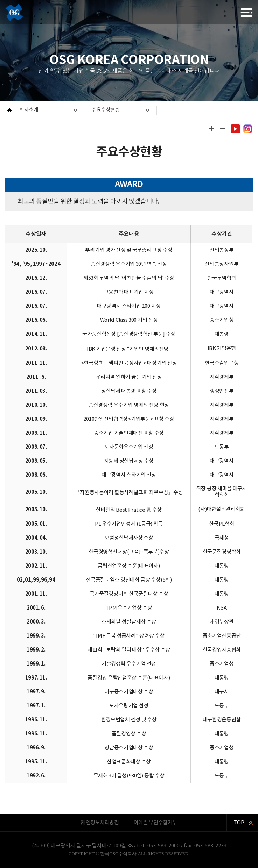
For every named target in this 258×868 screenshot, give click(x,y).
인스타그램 (247, 129)
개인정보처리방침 (100, 823)
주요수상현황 (106, 110)
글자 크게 (212, 129)
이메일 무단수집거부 (155, 823)
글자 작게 (222, 129)
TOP (239, 823)
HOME (10, 110)
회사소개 (29, 110)
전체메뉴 (247, 12)
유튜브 (235, 129)
